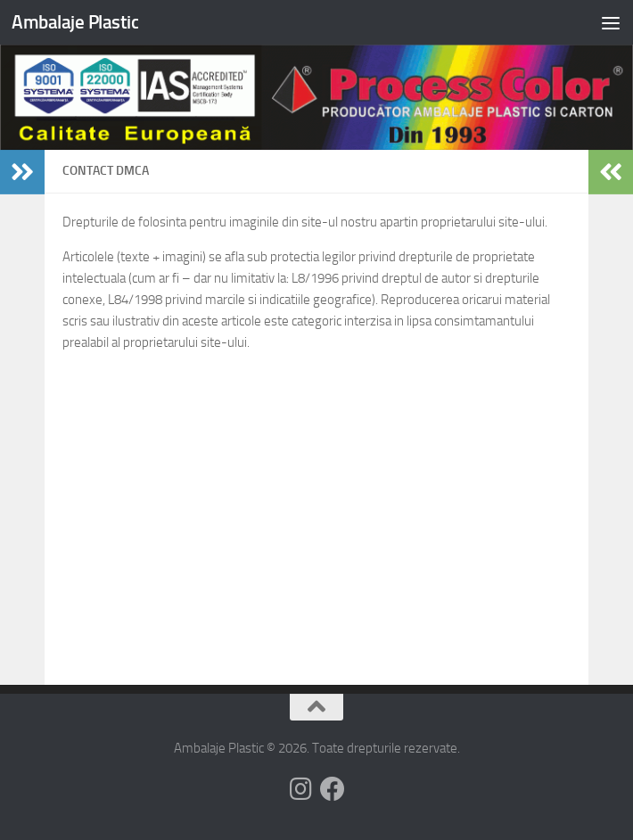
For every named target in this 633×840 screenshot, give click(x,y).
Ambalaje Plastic (75, 22)
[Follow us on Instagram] (300, 789)
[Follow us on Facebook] (333, 789)
